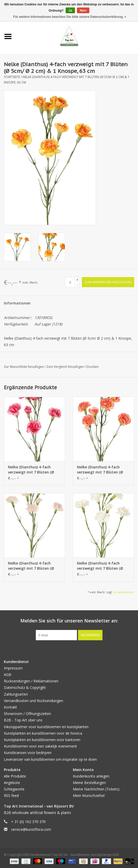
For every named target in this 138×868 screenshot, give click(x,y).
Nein (83, 11)
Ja (70, 11)
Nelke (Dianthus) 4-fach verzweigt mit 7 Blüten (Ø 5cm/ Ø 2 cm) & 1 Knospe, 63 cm (33, 470)
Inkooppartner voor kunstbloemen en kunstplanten (46, 727)
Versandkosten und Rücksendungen (33, 701)
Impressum (13, 668)
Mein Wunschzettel (89, 795)
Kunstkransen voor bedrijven (28, 753)
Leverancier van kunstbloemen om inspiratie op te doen (50, 759)
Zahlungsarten (16, 694)
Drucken (93, 367)
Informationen (17, 303)
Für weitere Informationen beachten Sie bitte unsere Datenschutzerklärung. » (70, 17)
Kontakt (10, 707)
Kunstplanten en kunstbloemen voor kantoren (42, 740)
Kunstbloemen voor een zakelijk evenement (40, 746)
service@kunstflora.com (31, 829)
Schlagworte (14, 789)
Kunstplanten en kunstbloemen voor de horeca (43, 733)
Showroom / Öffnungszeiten (27, 714)
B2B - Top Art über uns (23, 720)
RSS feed (11, 795)
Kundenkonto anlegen (91, 776)
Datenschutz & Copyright (25, 687)
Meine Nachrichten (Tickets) (96, 789)
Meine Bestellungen (89, 783)
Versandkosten (124, 592)
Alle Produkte (15, 776)
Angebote (12, 783)
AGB (8, 675)
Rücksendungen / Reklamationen (31, 681)
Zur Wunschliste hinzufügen (24, 367)
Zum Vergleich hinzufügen (66, 367)
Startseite (12, 77)
